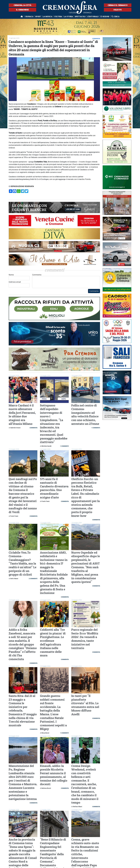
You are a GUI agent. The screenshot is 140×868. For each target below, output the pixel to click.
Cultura (58, 16)
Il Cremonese (22, 10)
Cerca (115, 16)
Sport (38, 16)
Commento (66, 281)
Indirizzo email (19, 284)
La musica (48, 16)
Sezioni (105, 16)
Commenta (94, 291)
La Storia (68, 16)
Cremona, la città (22, 5)
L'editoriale (93, 16)
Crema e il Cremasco (118, 5)
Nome (19, 277)
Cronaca (29, 16)
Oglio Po (118, 10)
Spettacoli (80, 16)
